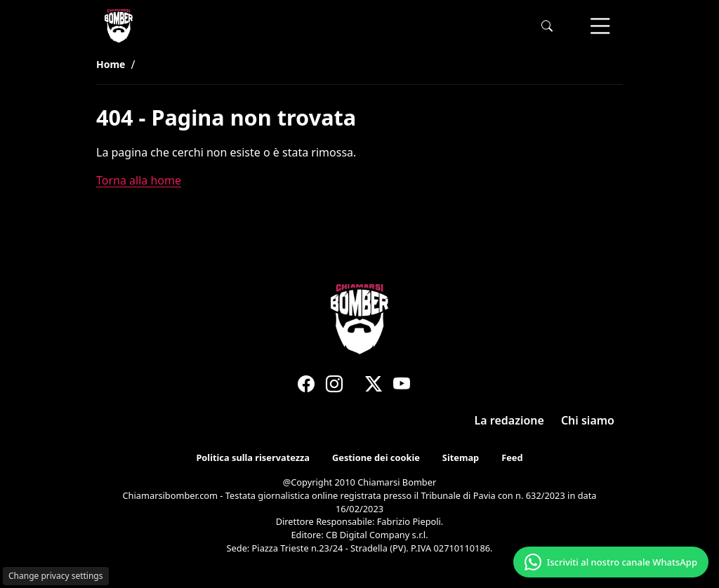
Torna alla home (139, 180)
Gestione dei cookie (376, 458)
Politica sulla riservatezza (253, 458)
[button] (547, 26)
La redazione (509, 420)
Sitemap (461, 458)
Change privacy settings (56, 576)
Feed (512, 458)
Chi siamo (588, 420)
